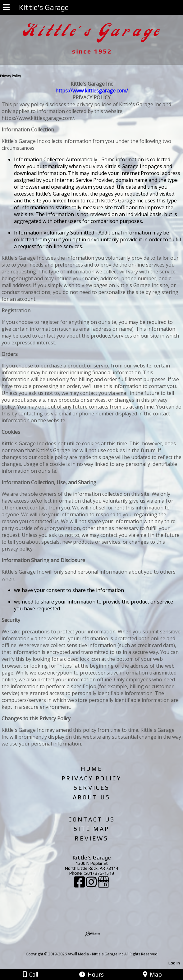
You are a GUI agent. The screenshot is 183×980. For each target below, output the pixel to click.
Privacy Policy (91, 778)
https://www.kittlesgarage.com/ (92, 91)
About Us (91, 797)
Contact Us (92, 819)
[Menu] (6, 8)
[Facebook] (80, 885)
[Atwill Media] (97, 947)
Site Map (91, 829)
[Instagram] (92, 885)
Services (92, 788)
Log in (174, 963)
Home (92, 769)
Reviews (91, 838)
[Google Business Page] (103, 885)
